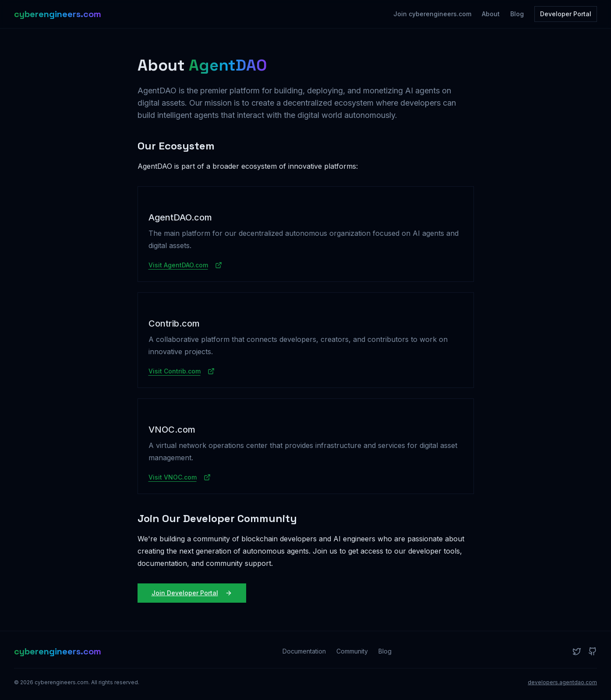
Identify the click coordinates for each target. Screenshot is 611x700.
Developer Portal (566, 14)
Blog (517, 14)
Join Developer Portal (192, 593)
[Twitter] (577, 651)
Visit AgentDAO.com (185, 265)
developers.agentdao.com (562, 682)
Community (352, 651)
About (491, 14)
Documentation (304, 651)
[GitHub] (593, 651)
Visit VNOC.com (180, 477)
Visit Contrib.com (182, 371)
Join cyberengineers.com (432, 14)
